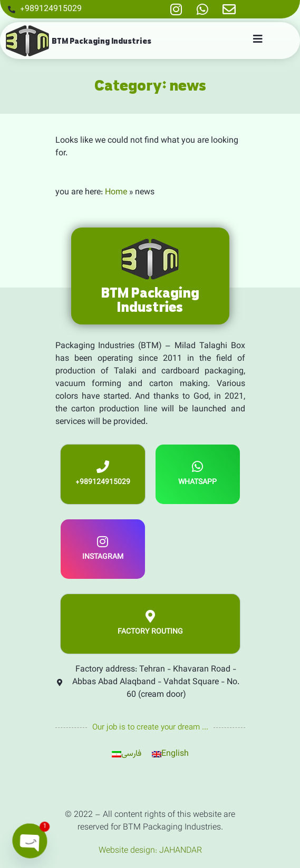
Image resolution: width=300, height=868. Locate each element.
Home (116, 193)
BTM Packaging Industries (101, 41)
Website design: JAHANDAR (150, 851)
